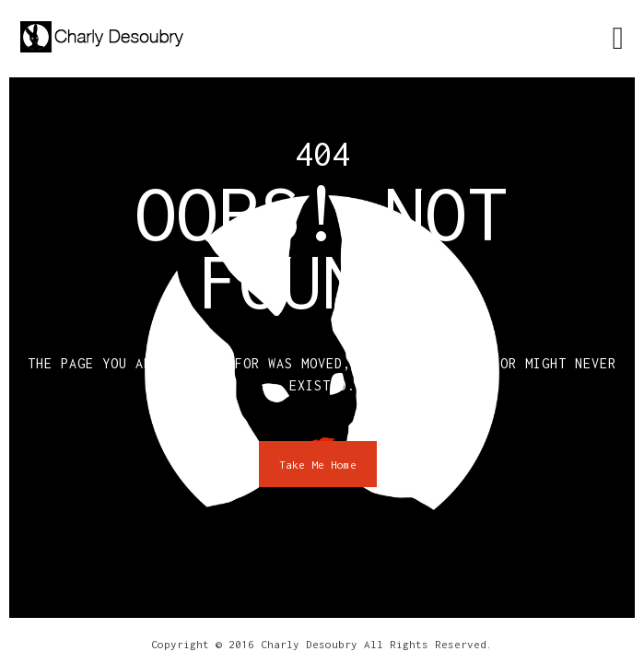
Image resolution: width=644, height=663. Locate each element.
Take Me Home (318, 465)
